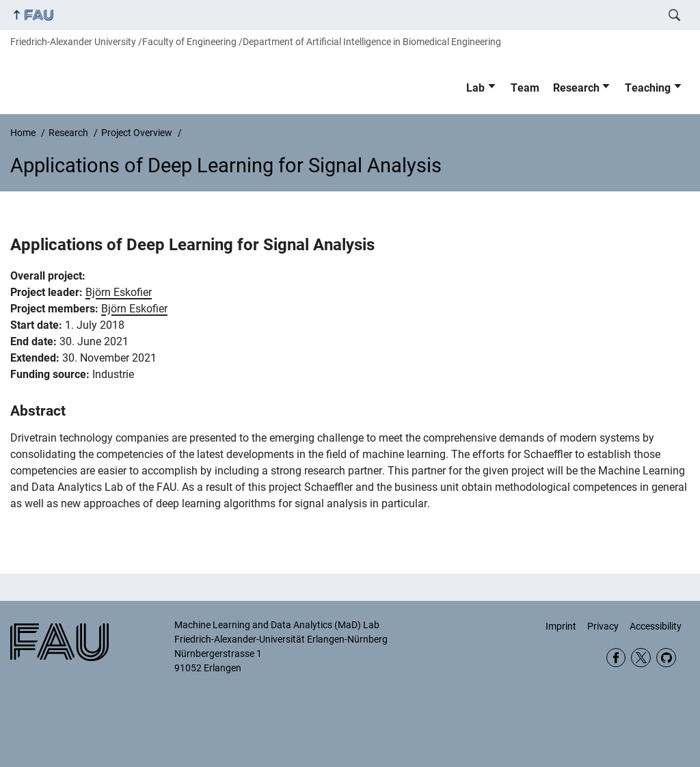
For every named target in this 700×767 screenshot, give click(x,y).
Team (525, 88)
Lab (475, 88)
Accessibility (656, 626)
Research (576, 88)
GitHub (666, 658)
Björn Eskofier (119, 292)
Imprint (561, 626)
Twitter (641, 658)
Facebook (616, 658)
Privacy (603, 626)
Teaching (648, 88)
